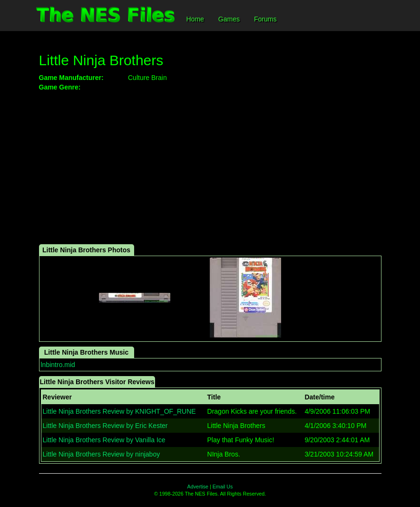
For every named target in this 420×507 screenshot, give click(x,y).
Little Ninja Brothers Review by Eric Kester (105, 426)
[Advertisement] (210, 168)
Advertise (198, 487)
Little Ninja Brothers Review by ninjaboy (102, 454)
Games (229, 19)
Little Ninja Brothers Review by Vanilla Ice (104, 440)
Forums (265, 19)
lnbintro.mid (58, 365)
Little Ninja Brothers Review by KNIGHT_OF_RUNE (119, 411)
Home (195, 19)
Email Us (223, 487)
